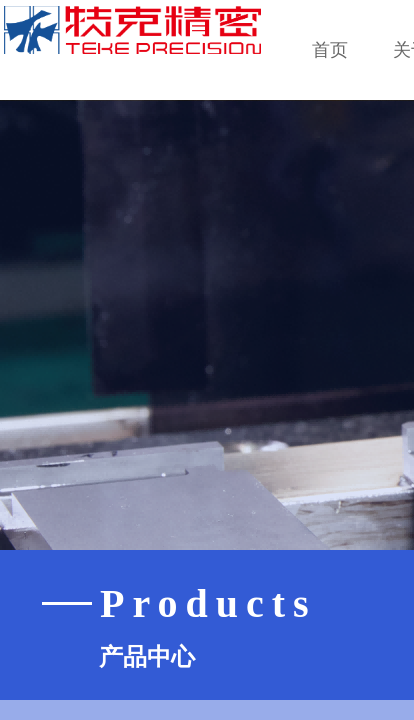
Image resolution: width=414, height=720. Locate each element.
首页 (330, 50)
